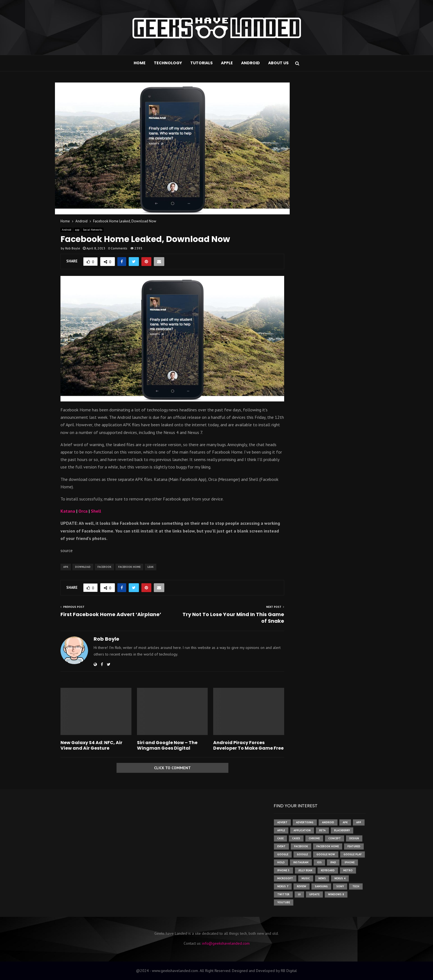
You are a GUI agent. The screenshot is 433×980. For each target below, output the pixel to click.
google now (326, 854)
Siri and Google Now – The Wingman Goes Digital (167, 745)
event (281, 846)
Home (140, 63)
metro (348, 870)
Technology (168, 63)
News (322, 878)
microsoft (285, 878)
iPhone (350, 862)
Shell (96, 511)
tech (356, 886)
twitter (283, 894)
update (314, 894)
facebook (104, 567)
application (302, 830)
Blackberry (342, 830)
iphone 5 (283, 870)
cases (296, 838)
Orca (83, 511)
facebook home (129, 567)
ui (299, 894)
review (302, 886)
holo (281, 862)
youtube (284, 902)
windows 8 (336, 894)
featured (354, 846)
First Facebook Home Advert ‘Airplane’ (111, 614)
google (283, 854)
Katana (68, 511)
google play (353, 854)
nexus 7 (283, 886)
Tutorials (201, 63)
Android (250, 63)
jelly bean (305, 870)
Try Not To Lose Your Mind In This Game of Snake (233, 618)
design (354, 838)
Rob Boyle (73, 248)
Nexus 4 (340, 878)
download (83, 567)
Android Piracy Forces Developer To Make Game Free (248, 745)
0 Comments (118, 248)
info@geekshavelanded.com (226, 943)
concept (335, 838)
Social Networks (93, 230)
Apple (227, 63)
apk (66, 567)
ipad (333, 862)
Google (302, 854)
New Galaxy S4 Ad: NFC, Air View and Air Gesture (91, 745)
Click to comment (172, 768)
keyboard (328, 870)
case (280, 838)
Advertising (305, 822)
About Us (278, 63)
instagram (301, 862)
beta (322, 830)
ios (319, 862)
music (306, 878)
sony (340, 886)
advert (282, 822)
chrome (314, 838)
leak (151, 567)
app (77, 230)
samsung (321, 886)
